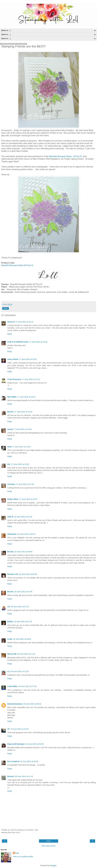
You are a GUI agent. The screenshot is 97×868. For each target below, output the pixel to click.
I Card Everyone (14, 379)
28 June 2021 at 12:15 (24, 776)
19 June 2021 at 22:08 (34, 744)
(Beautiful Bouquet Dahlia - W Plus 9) (65, 156)
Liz (9, 671)
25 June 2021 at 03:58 (29, 761)
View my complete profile (23, 857)
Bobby (10, 622)
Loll (17, 853)
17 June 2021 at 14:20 (26, 397)
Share (6, 308)
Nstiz (9, 447)
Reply (10, 334)
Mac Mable (12, 397)
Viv (9, 607)
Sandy (10, 429)
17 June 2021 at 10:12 (24, 322)
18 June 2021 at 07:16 (23, 622)
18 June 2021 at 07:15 (20, 607)
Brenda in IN (13, 574)
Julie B (10, 517)
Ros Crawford (13, 761)
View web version (49, 846)
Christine (11, 484)
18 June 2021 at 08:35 (22, 639)
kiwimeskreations (15, 704)
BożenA (11, 776)
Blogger (53, 865)
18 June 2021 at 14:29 (20, 671)
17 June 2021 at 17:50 (25, 484)
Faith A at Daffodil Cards (18, 342)
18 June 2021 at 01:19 (23, 517)
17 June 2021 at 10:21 (28, 359)
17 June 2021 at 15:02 (23, 429)
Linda (10, 639)
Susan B (11, 322)
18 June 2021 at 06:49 (28, 574)
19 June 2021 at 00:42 (32, 704)
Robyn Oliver (13, 499)
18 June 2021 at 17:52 (27, 686)
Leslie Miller (12, 686)
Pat (9, 464)
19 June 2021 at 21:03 (19, 729)
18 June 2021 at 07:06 (23, 592)
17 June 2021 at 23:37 (28, 499)
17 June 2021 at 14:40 (23, 412)
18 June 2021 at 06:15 (26, 534)
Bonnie (10, 412)
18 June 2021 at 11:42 (26, 654)
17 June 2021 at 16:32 (20, 464)
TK (9, 729)
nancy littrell (13, 359)
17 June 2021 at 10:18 (38, 342)
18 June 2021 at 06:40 (23, 552)
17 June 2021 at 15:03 (21, 447)
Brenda (10, 552)
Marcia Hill (12, 654)
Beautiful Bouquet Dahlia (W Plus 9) (17, 265)
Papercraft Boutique (16, 744)
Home (48, 841)
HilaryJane (12, 534)
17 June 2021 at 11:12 (31, 379)
